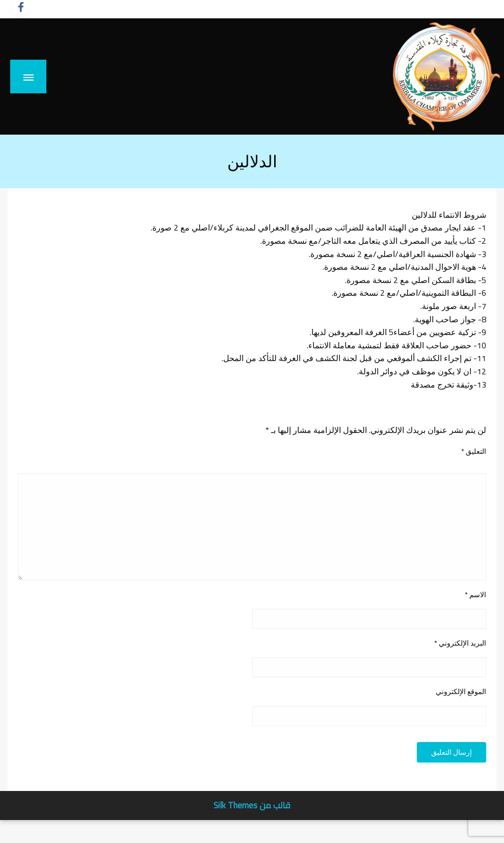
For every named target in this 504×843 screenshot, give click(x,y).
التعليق (474, 452)
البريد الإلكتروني (460, 643)
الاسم (475, 595)
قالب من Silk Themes (252, 805)
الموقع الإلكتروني (461, 692)
